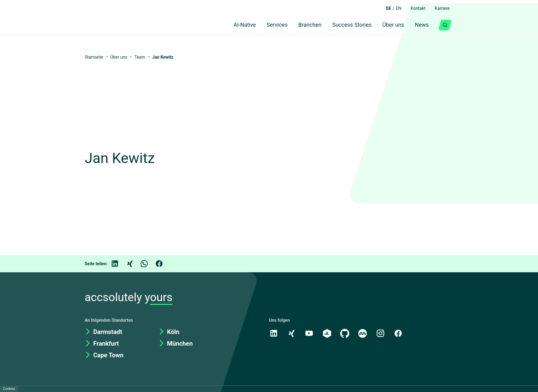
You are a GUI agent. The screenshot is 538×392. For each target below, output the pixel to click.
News (421, 25)
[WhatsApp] (149, 264)
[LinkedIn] (120, 264)
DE (384, 8)
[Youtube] (310, 333)
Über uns (391, 25)
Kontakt (415, 8)
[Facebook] (164, 264)
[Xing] (134, 264)
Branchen (304, 25)
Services (270, 25)
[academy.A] (328, 333)
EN (395, 8)
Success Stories (348, 25)
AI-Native (235, 25)
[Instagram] (383, 333)
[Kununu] (364, 333)
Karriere (441, 8)
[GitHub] (346, 333)
